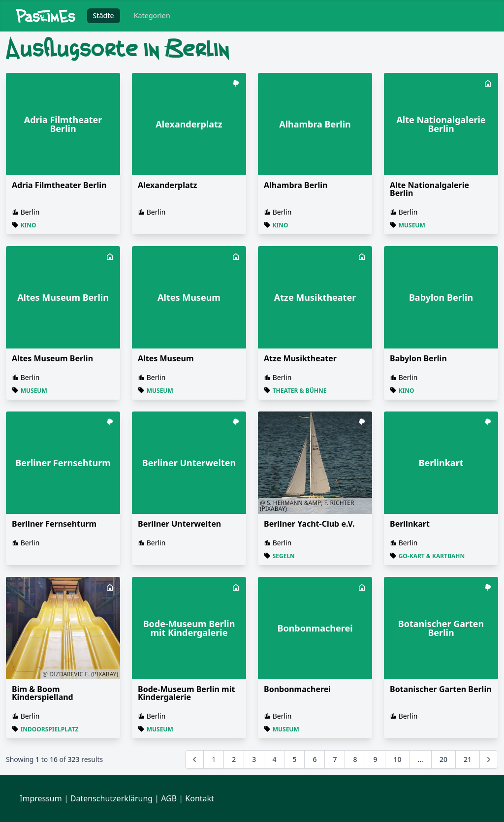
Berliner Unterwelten (179, 524)
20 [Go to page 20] (443, 759)
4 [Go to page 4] (274, 759)
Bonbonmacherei (297, 689)
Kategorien (152, 16)
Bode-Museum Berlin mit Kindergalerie (186, 693)
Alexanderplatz (167, 185)
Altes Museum (166, 358)
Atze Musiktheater (300, 358)
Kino (29, 225)
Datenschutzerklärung (111, 798)
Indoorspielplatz (50, 729)
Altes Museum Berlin (52, 358)
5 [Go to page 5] (294, 759)
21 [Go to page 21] (468, 759)
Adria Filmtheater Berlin (59, 185)
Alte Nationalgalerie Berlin (429, 189)
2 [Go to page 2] (234, 759)
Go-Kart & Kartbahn (432, 556)
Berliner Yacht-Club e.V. (309, 524)
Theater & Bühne (300, 391)
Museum (412, 225)
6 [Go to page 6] (315, 759)
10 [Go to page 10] (397, 759)
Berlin (30, 212)
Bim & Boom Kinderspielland (43, 693)
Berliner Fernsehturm (54, 524)
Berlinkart (410, 524)
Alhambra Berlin (296, 185)
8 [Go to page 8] (355, 759)
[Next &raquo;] (489, 759)
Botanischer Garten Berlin (441, 689)
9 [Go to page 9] (375, 759)
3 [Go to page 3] (254, 759)
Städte (104, 16)
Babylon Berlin (418, 358)
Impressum (41, 798)
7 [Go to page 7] (335, 759)
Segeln (284, 556)
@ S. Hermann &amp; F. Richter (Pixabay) (307, 506)
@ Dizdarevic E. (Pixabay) (80, 674)
